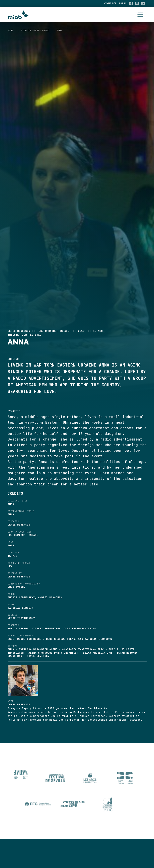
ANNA (60, 30)
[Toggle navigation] (140, 15)
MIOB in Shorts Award (35, 30)
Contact (110, 3)
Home (10, 30)
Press (123, 3)
